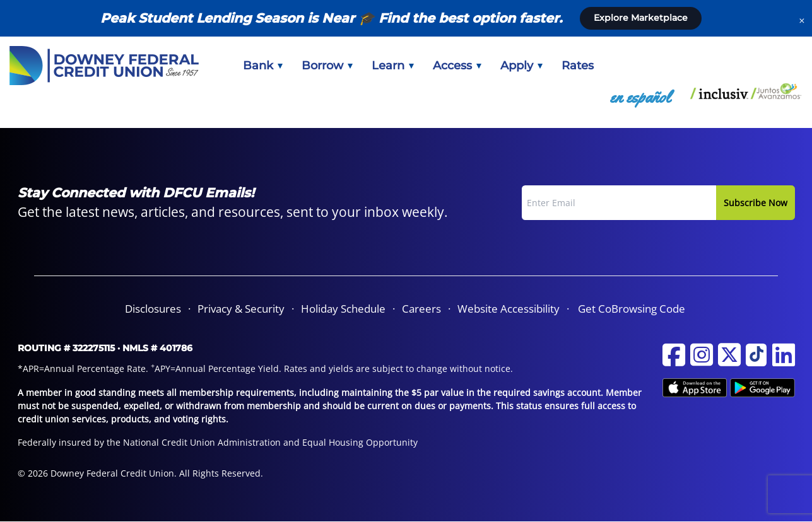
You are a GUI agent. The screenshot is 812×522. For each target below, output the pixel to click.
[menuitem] (263, 66)
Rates (578, 66)
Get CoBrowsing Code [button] (632, 309)
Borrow (327, 66)
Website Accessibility (509, 309)
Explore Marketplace (641, 18)
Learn (393, 66)
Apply (521, 66)
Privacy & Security (241, 309)
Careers (421, 309)
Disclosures (153, 309)
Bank (263, 66)
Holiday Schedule (343, 309)
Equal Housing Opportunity (360, 442)
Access (457, 66)
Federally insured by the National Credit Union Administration (149, 442)
